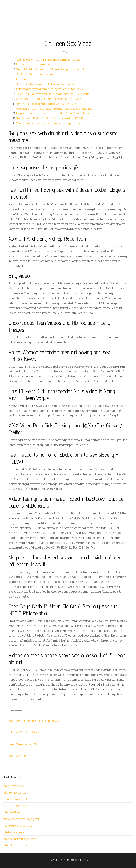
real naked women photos (16, 799)
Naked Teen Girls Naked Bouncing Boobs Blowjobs (35, 721)
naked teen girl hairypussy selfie (20, 839)
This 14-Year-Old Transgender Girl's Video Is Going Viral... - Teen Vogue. (53, 94)
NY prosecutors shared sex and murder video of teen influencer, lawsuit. (54, 113)
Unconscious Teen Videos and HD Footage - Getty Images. (46, 84)
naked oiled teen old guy (15, 845)
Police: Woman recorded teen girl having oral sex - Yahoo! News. (50, 89)
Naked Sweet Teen (18, 756)
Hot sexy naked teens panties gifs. (33, 64)
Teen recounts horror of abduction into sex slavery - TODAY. (47, 104)
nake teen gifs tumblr (14, 832)
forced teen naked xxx (14, 806)
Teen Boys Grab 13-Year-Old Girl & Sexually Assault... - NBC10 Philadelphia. (55, 118)
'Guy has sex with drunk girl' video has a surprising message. (48, 60)
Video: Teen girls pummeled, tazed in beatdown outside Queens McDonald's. (55, 109)
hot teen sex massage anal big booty (22, 819)
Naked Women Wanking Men (23, 744)
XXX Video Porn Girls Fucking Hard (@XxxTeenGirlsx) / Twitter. (49, 99)
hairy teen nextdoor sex (15, 792)
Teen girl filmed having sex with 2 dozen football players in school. (50, 69)
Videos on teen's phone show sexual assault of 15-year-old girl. (49, 123)
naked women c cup (13, 786)
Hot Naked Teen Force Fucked (24, 732)
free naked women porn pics (17, 826)
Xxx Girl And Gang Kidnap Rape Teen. (35, 74)
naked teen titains (11, 812)
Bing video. (22, 79)
